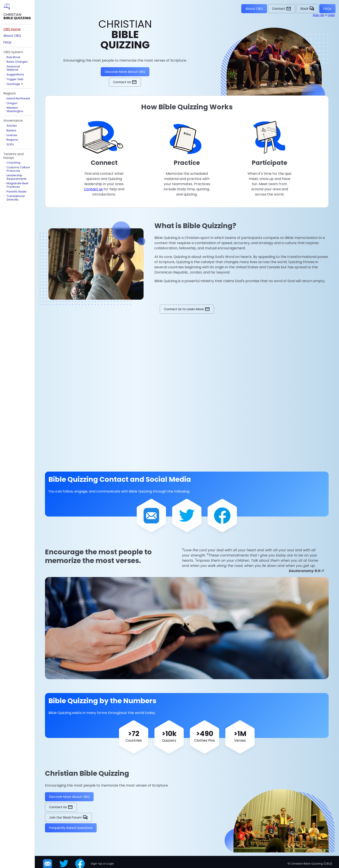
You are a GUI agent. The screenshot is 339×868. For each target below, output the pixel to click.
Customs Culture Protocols (18, 169)
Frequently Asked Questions (71, 828)
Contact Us (125, 82)
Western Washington (15, 109)
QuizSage (13, 84)
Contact (282, 9)
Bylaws (11, 130)
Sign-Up (318, 15)
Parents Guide (16, 192)
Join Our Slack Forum (68, 817)
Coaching (13, 163)
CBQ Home (12, 29)
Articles (12, 126)
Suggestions (15, 74)
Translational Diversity (16, 198)
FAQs (327, 9)
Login (331, 15)
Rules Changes (17, 62)
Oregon (12, 103)
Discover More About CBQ (125, 72)
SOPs (10, 144)
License (12, 135)
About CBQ (254, 9)
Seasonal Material (13, 68)
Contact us (93, 189)
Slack (307, 9)
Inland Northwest (18, 98)
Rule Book (13, 57)
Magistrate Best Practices (17, 185)
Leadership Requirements (17, 177)
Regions (12, 140)
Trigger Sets (15, 79)
